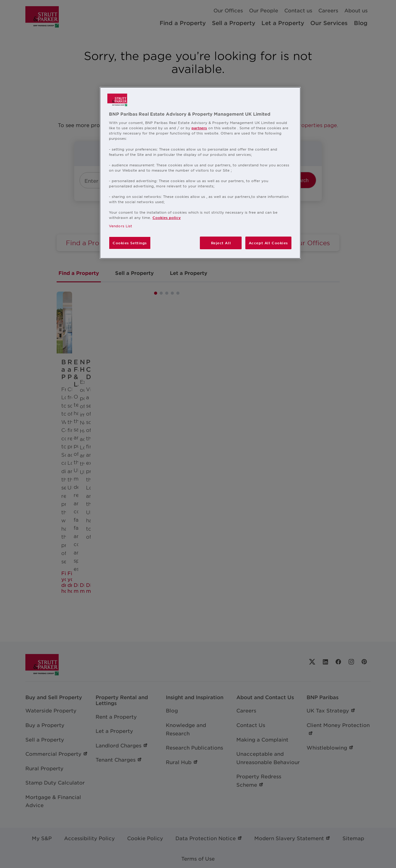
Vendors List (121, 226)
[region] (200, 173)
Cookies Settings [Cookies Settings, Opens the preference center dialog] (130, 243)
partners (199, 128)
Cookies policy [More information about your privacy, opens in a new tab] (167, 217)
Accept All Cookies (268, 243)
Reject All (221, 243)
